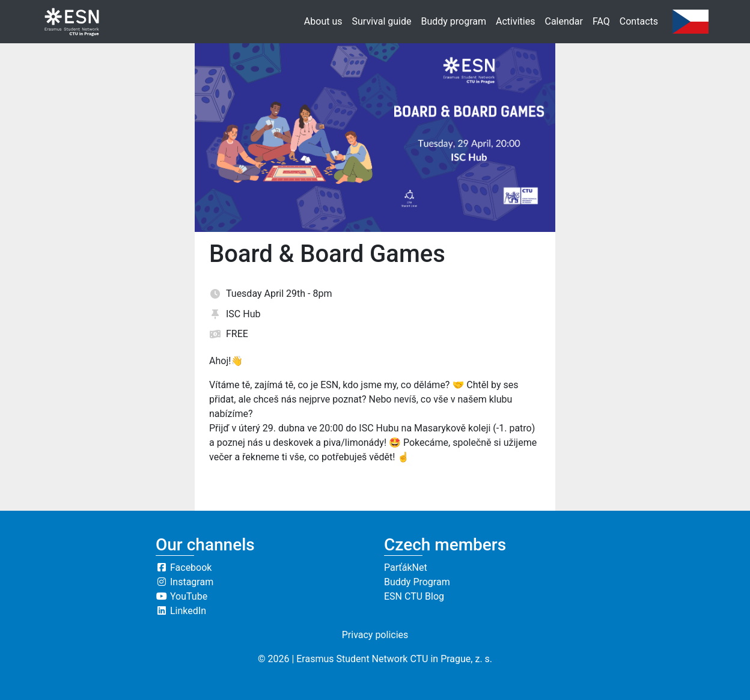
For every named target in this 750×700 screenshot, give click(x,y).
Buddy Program (417, 582)
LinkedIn (181, 611)
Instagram (184, 582)
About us (323, 21)
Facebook (184, 568)
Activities (515, 21)
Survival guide (382, 21)
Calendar (563, 21)
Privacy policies (375, 635)
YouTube (181, 596)
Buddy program (453, 21)
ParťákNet (406, 568)
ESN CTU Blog (414, 596)
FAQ (601, 21)
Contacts (639, 21)
